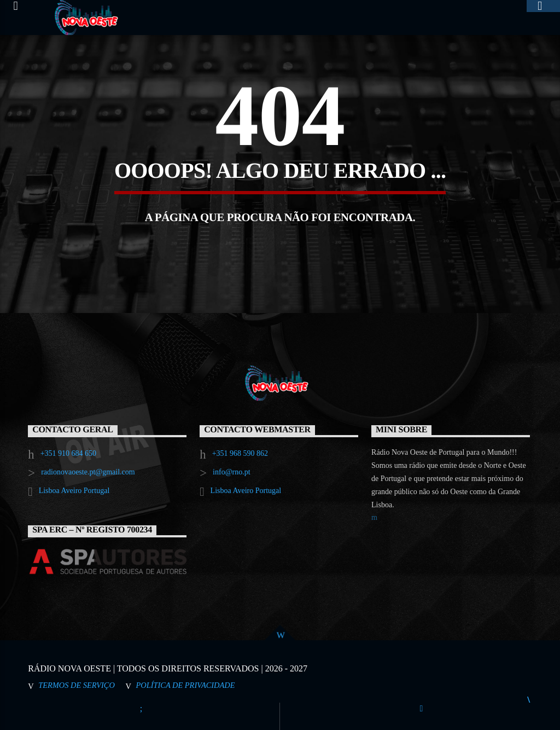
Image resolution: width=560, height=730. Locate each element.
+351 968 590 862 (240, 453)
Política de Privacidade (186, 685)
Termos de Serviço (77, 685)
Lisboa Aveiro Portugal (74, 491)
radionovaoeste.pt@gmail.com (88, 472)
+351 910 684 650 (68, 453)
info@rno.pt (232, 472)
